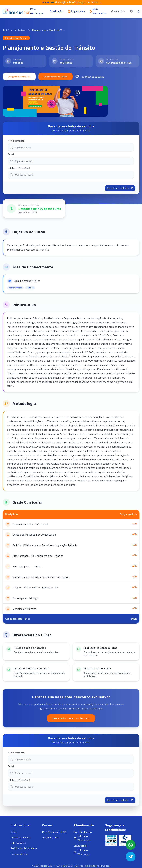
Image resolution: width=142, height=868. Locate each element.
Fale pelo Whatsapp (82, 838)
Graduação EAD (51, 837)
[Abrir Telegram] (131, 857)
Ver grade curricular (19, 76)
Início (7, 30)
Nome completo (16, 141)
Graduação (57, 11)
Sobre (14, 832)
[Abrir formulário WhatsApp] (131, 845)
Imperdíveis (77, 11)
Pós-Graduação (37, 11)
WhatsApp (118, 11)
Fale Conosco (18, 843)
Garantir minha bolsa (120, 188)
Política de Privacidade (24, 848)
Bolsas (22, 30)
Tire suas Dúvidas (21, 837)
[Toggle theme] (138, 11)
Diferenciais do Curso (55, 76)
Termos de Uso (19, 854)
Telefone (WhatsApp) (19, 168)
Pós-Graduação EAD (54, 832)
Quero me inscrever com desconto (71, 718)
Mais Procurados (98, 11)
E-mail (11, 154)
